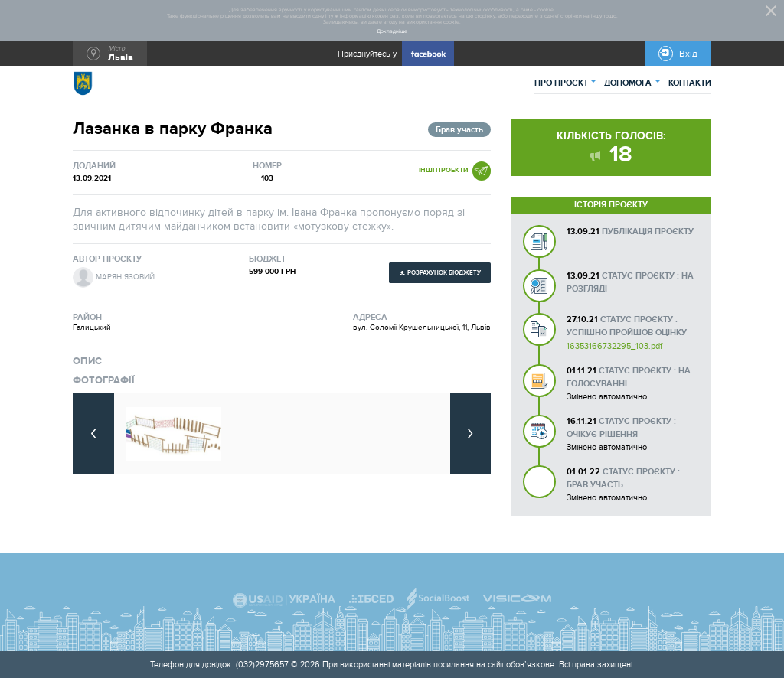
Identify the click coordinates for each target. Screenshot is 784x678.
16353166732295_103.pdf (614, 346)
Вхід (688, 54)
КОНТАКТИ (690, 83)
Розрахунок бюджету (444, 273)
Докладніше (392, 31)
